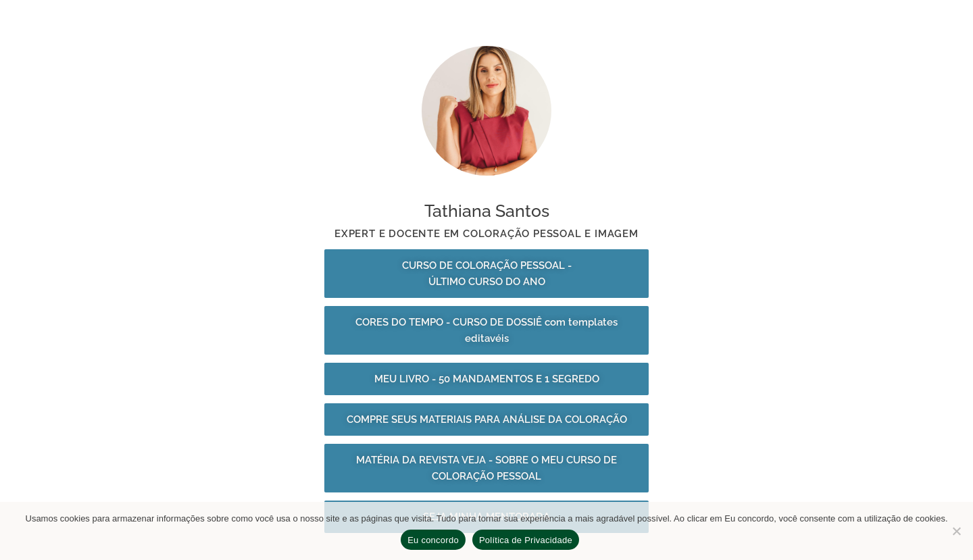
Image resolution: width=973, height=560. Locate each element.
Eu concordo (433, 540)
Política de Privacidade (526, 540)
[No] (956, 531)
